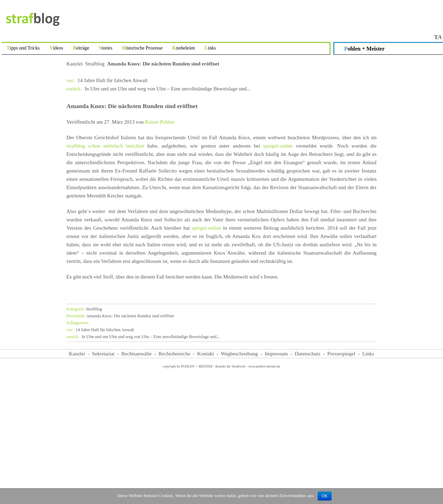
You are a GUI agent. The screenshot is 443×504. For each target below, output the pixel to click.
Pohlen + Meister (365, 49)
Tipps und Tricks (23, 48)
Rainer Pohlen (160, 122)
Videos (56, 48)
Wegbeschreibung (239, 354)
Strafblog (95, 64)
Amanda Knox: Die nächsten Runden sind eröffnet (120, 316)
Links (210, 48)
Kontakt (206, 354)
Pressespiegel (341, 354)
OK (324, 496)
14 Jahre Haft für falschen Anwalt (107, 80)
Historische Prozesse (142, 48)
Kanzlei (75, 64)
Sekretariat (103, 354)
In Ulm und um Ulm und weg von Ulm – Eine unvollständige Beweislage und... (159, 89)
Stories (106, 48)
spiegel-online (280, 146)
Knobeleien (184, 48)
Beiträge (81, 48)
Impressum (276, 354)
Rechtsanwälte (137, 354)
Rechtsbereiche (174, 354)
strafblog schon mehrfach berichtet (107, 146)
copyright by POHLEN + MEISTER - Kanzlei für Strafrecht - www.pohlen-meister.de (221, 366)
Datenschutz (308, 354)
